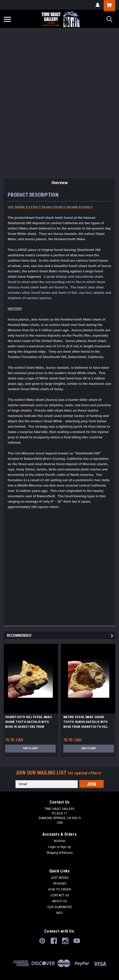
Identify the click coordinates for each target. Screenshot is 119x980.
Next (113, 636)
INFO (59, 913)
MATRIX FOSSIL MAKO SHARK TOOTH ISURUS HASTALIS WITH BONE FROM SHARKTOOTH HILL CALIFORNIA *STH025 (86, 723)
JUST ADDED (60, 878)
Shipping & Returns (60, 853)
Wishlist (60, 841)
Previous (106, 636)
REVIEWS (60, 884)
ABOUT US (59, 901)
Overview (60, 183)
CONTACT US (60, 895)
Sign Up (66, 847)
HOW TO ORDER (59, 889)
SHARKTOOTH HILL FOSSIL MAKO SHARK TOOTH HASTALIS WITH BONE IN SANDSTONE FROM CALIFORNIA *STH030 (28, 723)
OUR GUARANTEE (60, 907)
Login (52, 847)
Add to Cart (31, 748)
